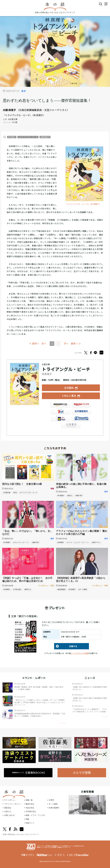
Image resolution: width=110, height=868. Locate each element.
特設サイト (30, 823)
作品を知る (30, 808)
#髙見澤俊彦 (61, 589)
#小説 (15, 122)
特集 (27, 819)
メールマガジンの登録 (80, 653)
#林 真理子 (61, 495)
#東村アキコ (96, 542)
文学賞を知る (31, 811)
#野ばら (70, 495)
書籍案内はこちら (29, 772)
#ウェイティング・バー (21, 542)
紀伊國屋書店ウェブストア (81, 412)
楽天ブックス (81, 405)
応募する (66, 646)
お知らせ (8, 811)
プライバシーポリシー (13, 804)
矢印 (62, 723)
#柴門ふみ (28, 589)
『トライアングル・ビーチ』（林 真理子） (83, 204)
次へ (66, 344)
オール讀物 (53, 804)
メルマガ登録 (82, 772)
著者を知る (30, 804)
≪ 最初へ (34, 343)
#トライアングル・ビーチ (28, 492)
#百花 (15, 492)
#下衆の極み (17, 589)
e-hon (60, 419)
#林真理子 (61, 542)
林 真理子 (12, 137)
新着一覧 (29, 800)
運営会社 (8, 808)
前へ (44, 344)
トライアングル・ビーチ (28, 137)
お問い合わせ (9, 815)
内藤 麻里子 (9, 110)
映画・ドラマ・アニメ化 (35, 815)
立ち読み (69, 388)
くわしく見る (69, 396)
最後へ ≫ (76, 343)
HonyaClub (81, 419)
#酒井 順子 (79, 495)
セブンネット (60, 412)
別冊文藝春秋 (54, 808)
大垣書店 (71, 426)
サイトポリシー (10, 800)
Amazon (60, 405)
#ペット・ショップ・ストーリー (78, 542)
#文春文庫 (13, 119)
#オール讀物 (83, 589)
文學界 (51, 800)
